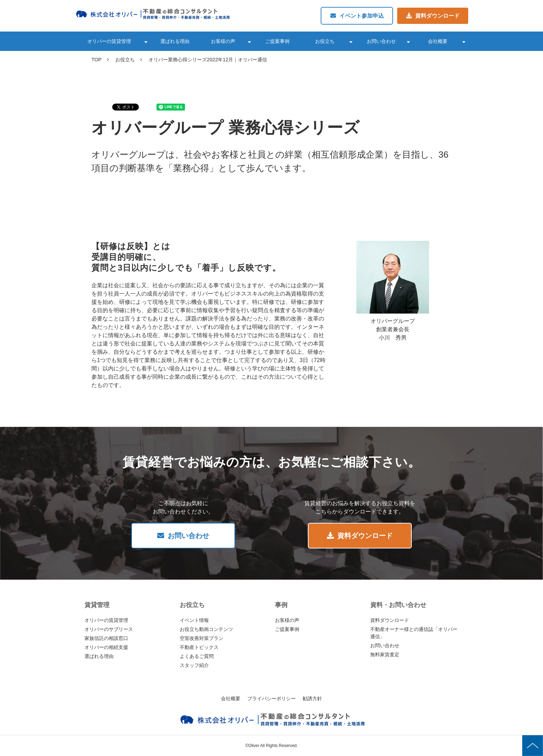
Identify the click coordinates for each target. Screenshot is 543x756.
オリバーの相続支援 (106, 647)
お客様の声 (223, 41)
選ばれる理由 (175, 41)
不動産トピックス (199, 647)
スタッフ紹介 (194, 665)
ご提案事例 (277, 41)
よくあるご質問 (197, 656)
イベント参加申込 (362, 16)
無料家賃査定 (385, 654)
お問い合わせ (381, 41)
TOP (96, 60)
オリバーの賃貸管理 (109, 41)
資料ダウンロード (437, 16)
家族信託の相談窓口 (106, 638)
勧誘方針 (312, 698)
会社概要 (438, 41)
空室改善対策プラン (202, 638)
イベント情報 (194, 620)
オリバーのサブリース (109, 629)
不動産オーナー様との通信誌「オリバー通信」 (414, 633)
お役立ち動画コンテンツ (206, 629)
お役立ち (325, 41)
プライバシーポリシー (271, 698)
